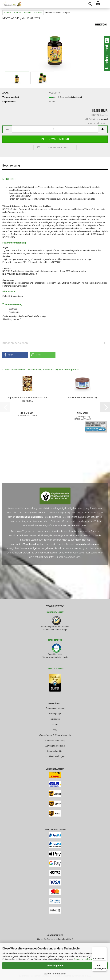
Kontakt (55, 724)
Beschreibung (11, 165)
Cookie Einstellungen (55, 756)
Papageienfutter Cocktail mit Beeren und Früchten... (27, 399)
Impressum (55, 719)
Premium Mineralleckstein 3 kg (82, 398)
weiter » (28, 13)
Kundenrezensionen (15, 343)
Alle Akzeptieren (55, 966)
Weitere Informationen (55, 974)
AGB (55, 730)
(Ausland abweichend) (74, 97)
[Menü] (105, 949)
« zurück (18, 13)
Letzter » (38, 13)
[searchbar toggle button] (90, 4)
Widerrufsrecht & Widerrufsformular (55, 735)
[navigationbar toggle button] (106, 4)
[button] (7, 129)
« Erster (7, 13)
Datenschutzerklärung (84, 959)
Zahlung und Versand (55, 746)
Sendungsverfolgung (55, 708)
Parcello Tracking (55, 751)
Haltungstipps (55, 714)
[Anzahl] (55, 129)
